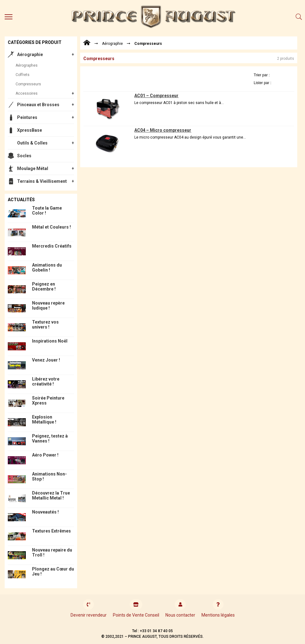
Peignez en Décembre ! (44, 286)
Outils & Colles (32, 143)
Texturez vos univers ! (45, 324)
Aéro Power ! (45, 455)
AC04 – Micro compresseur (163, 130)
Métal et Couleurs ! (51, 227)
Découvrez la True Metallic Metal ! (51, 495)
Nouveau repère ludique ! (48, 305)
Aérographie (30, 54)
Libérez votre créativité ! (46, 381)
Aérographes (27, 65)
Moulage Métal (33, 168)
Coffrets (23, 75)
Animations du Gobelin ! (47, 268)
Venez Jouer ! (46, 360)
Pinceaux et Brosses (38, 105)
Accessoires (27, 93)
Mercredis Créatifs (52, 246)
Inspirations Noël (50, 341)
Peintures (27, 117)
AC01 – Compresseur (156, 96)
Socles (24, 156)
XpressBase (30, 130)
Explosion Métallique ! (44, 419)
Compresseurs (28, 84)
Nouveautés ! (45, 512)
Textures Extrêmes (51, 531)
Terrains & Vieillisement (42, 181)
